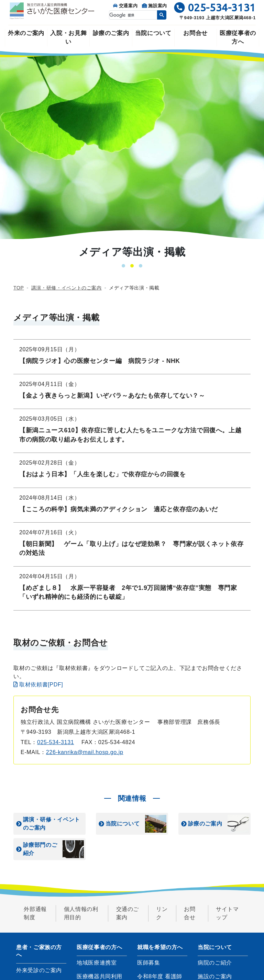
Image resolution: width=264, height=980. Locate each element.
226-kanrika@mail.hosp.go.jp (85, 752)
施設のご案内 (215, 976)
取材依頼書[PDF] (38, 685)
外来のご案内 (26, 33)
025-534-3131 (56, 742)
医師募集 (149, 963)
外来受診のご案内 (39, 970)
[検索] (132, 15)
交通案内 (125, 6)
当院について (153, 33)
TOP (19, 288)
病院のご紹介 (215, 963)
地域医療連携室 (97, 963)
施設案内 (155, 6)
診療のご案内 (111, 33)
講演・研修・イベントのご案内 (67, 288)
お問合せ (195, 33)
